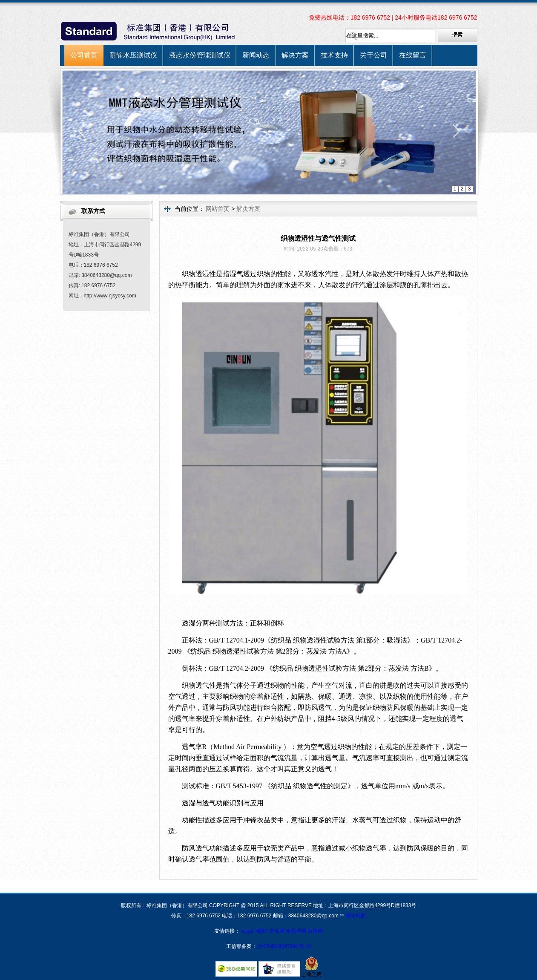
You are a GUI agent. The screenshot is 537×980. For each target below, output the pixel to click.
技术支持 (334, 55)
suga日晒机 (255, 931)
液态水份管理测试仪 (200, 55)
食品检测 (296, 931)
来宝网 (277, 931)
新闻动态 (256, 55)
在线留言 (413, 55)
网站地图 (356, 916)
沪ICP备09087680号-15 (284, 946)
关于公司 (373, 55)
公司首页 (84, 55)
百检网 (315, 931)
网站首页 (218, 209)
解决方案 (295, 55)
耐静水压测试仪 (133, 55)
